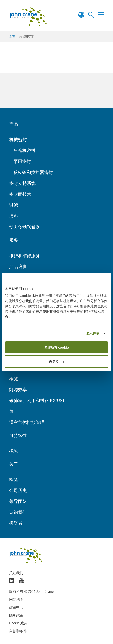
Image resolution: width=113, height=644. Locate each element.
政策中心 (16, 608)
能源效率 (18, 390)
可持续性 (18, 436)
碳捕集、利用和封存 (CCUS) (37, 401)
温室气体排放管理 (27, 423)
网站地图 (16, 600)
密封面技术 (20, 195)
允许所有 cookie (56, 347)
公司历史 (18, 491)
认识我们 (18, 513)
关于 (14, 465)
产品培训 (18, 267)
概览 (14, 379)
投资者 (16, 524)
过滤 (14, 206)
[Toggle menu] (101, 15)
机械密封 (18, 140)
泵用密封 (22, 162)
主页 (12, 37)
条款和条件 (18, 631)
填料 (14, 217)
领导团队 (18, 502)
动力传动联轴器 (25, 227)
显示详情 (93, 333)
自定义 (57, 362)
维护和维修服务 (25, 256)
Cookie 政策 (18, 623)
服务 (14, 241)
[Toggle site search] (91, 15)
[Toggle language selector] (81, 15)
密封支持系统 (22, 184)
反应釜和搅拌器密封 (33, 173)
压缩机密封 (24, 151)
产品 (14, 124)
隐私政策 (16, 616)
